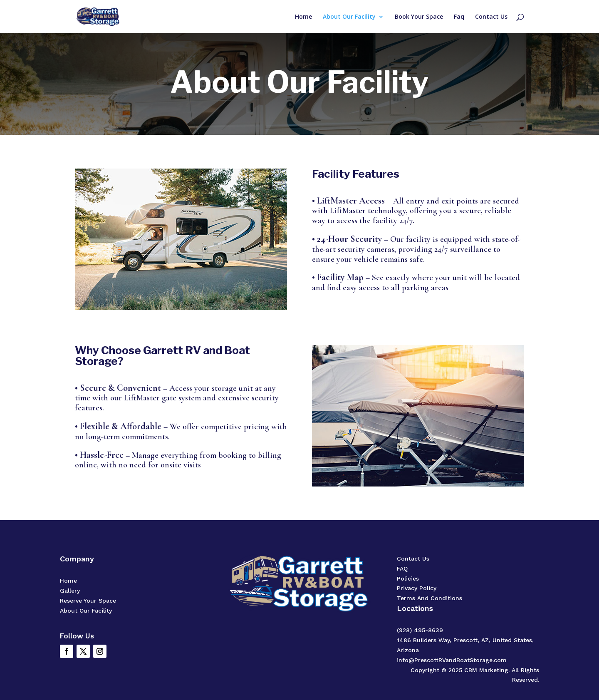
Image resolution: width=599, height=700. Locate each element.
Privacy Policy (417, 588)
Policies (408, 578)
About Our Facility (349, 17)
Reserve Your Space (88, 601)
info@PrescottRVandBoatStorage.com (452, 660)
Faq (459, 17)
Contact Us (491, 17)
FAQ (402, 568)
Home (303, 17)
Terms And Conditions (429, 598)
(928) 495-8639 (420, 630)
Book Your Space (419, 17)
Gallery (70, 591)
